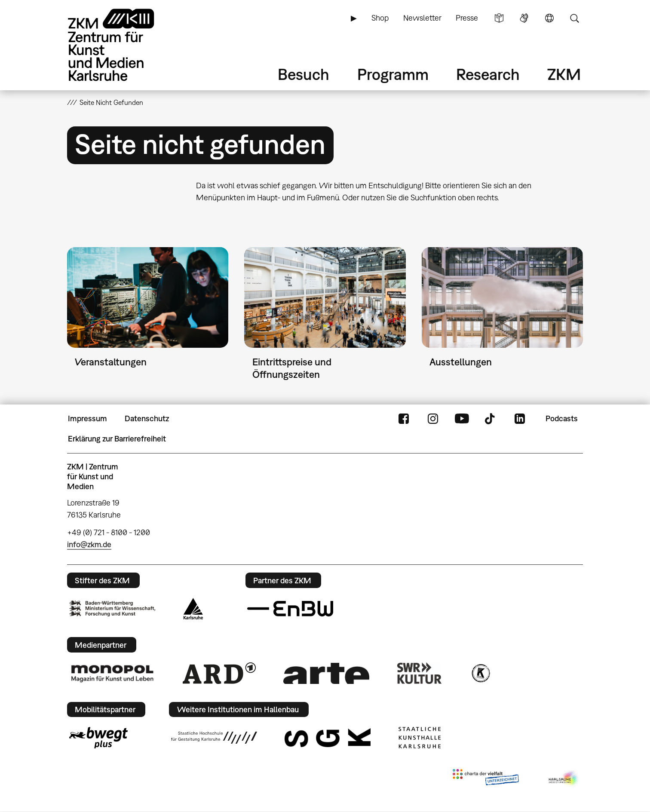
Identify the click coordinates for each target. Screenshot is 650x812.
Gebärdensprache (524, 18)
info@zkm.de (89, 544)
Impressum (87, 418)
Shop (380, 18)
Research (488, 74)
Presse (467, 18)
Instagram (433, 419)
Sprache (549, 18)
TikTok (491, 419)
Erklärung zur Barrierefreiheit (117, 439)
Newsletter (422, 18)
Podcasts (562, 418)
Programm (393, 74)
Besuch (304, 74)
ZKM (564, 74)
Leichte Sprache (499, 18)
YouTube (462, 419)
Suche (574, 18)
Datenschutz (147, 418)
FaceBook (404, 419)
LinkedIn (520, 419)
